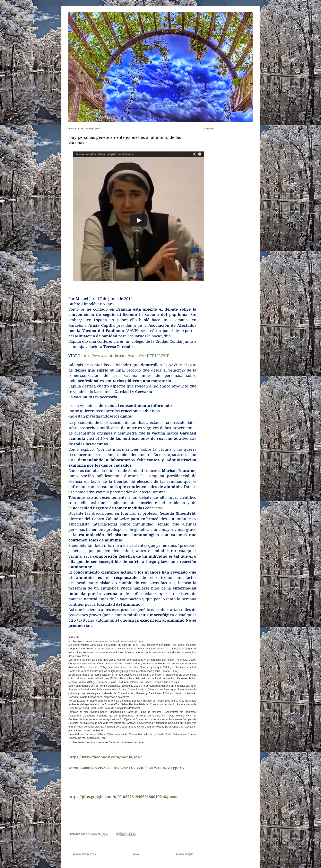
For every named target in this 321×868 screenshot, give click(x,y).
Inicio (136, 854)
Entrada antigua (184, 854)
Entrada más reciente (84, 854)
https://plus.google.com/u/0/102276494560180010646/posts (123, 797)
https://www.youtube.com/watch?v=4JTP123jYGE (125, 355)
